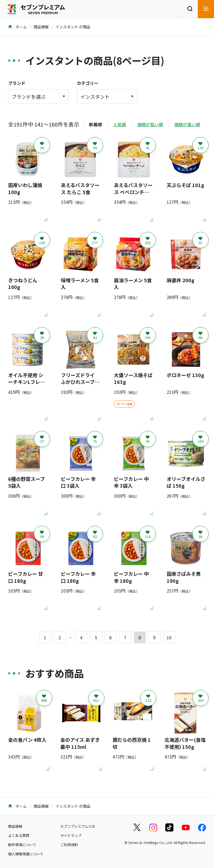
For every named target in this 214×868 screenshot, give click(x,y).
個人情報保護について (26, 854)
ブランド (17, 83)
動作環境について (22, 845)
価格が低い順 (150, 124)
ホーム (17, 27)
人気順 (120, 124)
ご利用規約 (69, 845)
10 (169, 637)
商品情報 (41, 27)
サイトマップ (71, 835)
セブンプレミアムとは (78, 826)
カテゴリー (88, 83)
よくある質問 (19, 835)
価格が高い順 (187, 124)
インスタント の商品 (73, 27)
